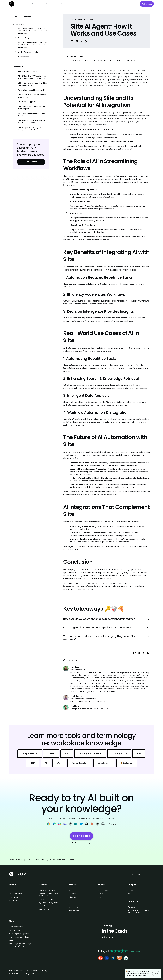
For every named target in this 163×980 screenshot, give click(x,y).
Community (73, 907)
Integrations (14, 897)
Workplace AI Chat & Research (51, 890)
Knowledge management (19, 934)
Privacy (44, 971)
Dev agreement (32, 971)
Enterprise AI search (46, 899)
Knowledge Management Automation (49, 895)
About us (131, 894)
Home (11, 860)
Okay (156, 973)
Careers (131, 890)
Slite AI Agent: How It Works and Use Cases (58, 860)
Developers (73, 904)
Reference (20, 860)
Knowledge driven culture (19, 937)
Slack (11, 940)
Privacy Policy (141, 975)
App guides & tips (32, 860)
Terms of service (15, 971)
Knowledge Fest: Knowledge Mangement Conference (20, 945)
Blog (70, 900)
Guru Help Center (105, 890)
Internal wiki (13, 904)
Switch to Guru (15, 930)
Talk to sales (147, 4)
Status (101, 894)
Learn (71, 890)
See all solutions (45, 909)
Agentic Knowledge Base (48, 903)
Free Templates (75, 911)
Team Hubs (43, 906)
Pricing (64, 4)
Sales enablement (16, 927)
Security (101, 897)
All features (13, 900)
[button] (23, 4)
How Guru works (15, 894)
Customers (73, 894)
